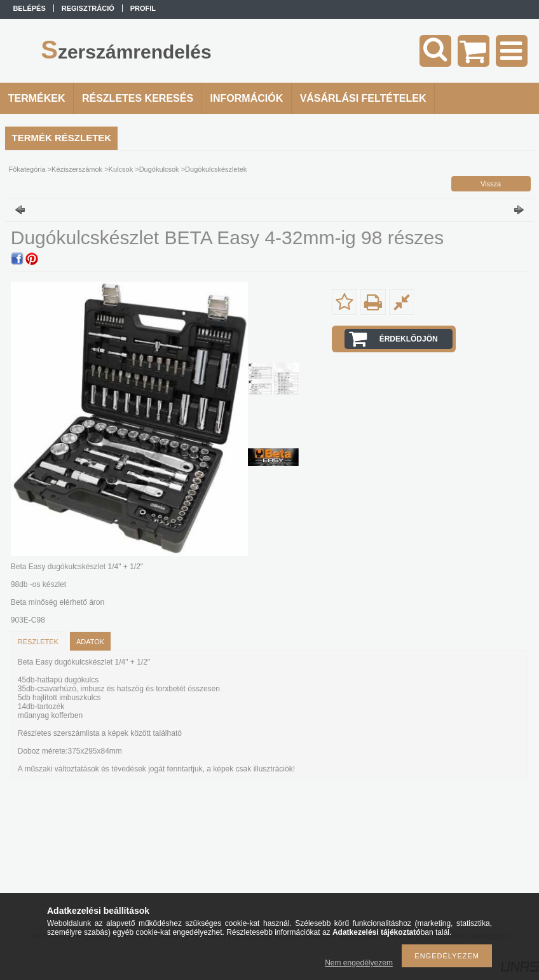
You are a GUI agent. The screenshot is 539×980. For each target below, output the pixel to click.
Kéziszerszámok (77, 169)
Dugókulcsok (159, 169)
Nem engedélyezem (359, 963)
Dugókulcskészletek (216, 169)
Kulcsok (121, 169)
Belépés (29, 8)
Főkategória (27, 169)
